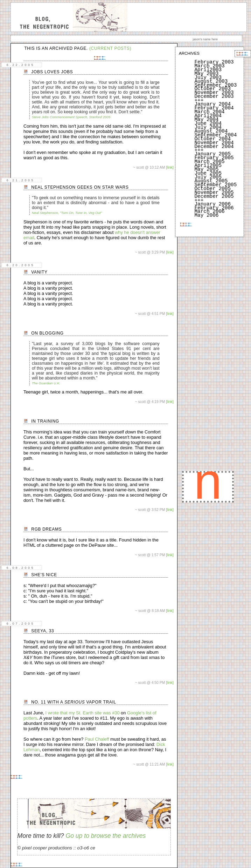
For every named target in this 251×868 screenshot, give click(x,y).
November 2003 (214, 93)
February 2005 (214, 158)
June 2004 (208, 123)
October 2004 (212, 139)
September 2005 (215, 185)
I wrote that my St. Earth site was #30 (83, 713)
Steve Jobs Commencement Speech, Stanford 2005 (71, 117)
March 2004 (209, 112)
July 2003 (208, 78)
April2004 (208, 116)
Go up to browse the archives (106, 836)
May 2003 (206, 74)
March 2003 (209, 66)
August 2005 (211, 181)
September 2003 (215, 85)
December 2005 (214, 196)
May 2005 (206, 169)
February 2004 (214, 108)
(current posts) (110, 48)
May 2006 (206, 215)
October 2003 (212, 89)
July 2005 (208, 177)
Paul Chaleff (97, 739)
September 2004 (215, 135)
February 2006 (214, 208)
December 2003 (214, 96)
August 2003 (211, 81)
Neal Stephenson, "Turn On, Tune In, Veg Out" (67, 213)
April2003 (208, 70)
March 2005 (209, 162)
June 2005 (208, 173)
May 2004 (206, 120)
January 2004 (212, 104)
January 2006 (212, 204)
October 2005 (212, 189)
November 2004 (214, 143)
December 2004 (214, 147)
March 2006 (209, 211)
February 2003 (214, 62)
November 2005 (214, 193)
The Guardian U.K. (46, 383)
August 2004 (211, 131)
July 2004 (208, 127)
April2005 (208, 166)
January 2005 (212, 154)
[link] (170, 167)
